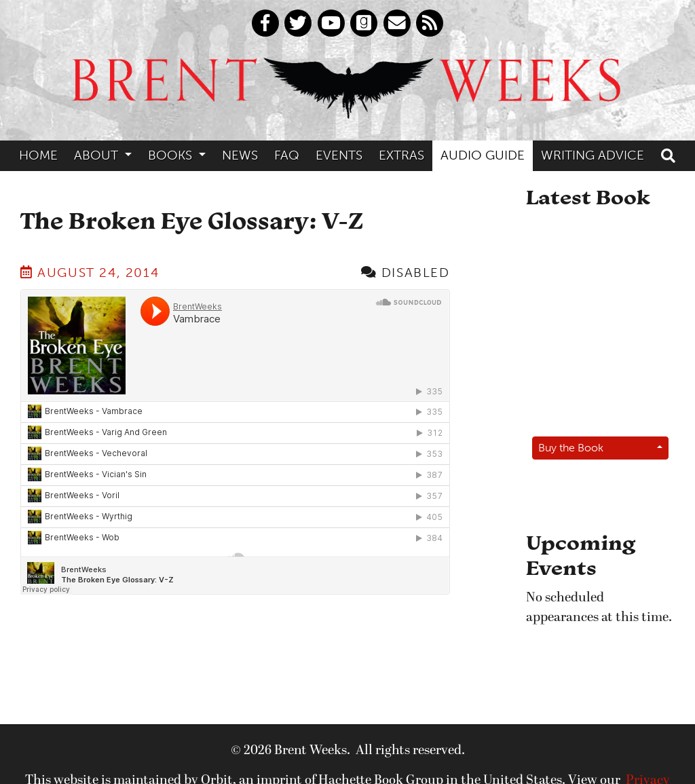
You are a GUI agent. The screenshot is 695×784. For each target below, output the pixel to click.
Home (38, 155)
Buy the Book (571, 448)
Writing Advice (593, 155)
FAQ (287, 155)
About (98, 155)
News (240, 155)
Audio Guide (483, 155)
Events (339, 155)
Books (172, 155)
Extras (401, 155)
